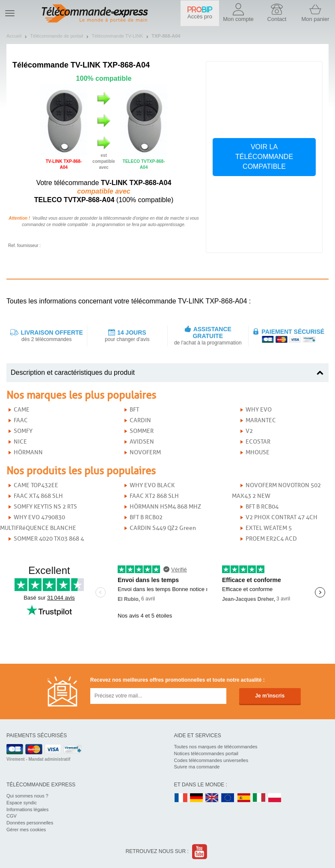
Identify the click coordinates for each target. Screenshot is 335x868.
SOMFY (23, 431)
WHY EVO (259, 410)
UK (212, 798)
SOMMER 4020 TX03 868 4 (49, 539)
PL (275, 798)
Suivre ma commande (197, 767)
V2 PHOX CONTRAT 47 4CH (282, 517)
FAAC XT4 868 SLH (38, 496)
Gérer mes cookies (26, 830)
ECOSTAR (258, 442)
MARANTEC (261, 420)
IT (259, 798)
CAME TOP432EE (36, 485)
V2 (249, 431)
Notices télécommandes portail (206, 753)
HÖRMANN (28, 452)
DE (196, 798)
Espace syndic (22, 803)
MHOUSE (258, 452)
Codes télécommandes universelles (211, 760)
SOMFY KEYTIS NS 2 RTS (45, 507)
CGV (12, 816)
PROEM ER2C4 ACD (271, 539)
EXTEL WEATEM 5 (269, 528)
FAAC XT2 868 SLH (154, 496)
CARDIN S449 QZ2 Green (163, 528)
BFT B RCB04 (262, 507)
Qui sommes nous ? (27, 796)
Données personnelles (30, 823)
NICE (20, 442)
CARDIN (140, 420)
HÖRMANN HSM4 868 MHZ (165, 507)
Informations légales (27, 809)
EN (228, 798)
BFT (134, 410)
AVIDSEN (142, 442)
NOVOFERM (145, 452)
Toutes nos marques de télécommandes (216, 747)
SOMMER (142, 431)
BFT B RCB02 (146, 517)
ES (244, 798)
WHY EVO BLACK (152, 485)
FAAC (21, 420)
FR (181, 798)
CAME (22, 410)
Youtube (200, 852)
